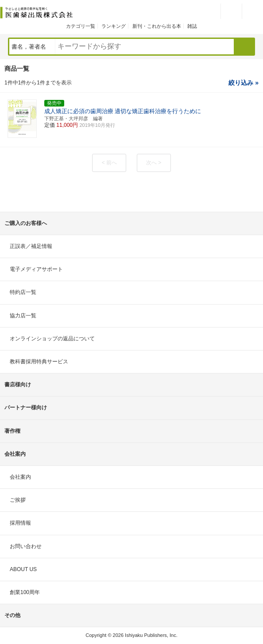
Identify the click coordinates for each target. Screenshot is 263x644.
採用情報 (20, 523)
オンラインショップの (52, 339)
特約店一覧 (23, 292)
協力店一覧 (23, 316)
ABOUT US (23, 569)
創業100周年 (25, 592)
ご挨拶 (18, 500)
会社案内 (20, 477)
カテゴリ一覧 (81, 26)
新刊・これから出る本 (157, 26)
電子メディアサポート (36, 269)
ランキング (114, 26)
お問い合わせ (26, 546)
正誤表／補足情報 (31, 246)
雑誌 (192, 26)
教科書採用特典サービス (39, 362)
